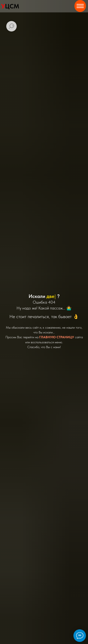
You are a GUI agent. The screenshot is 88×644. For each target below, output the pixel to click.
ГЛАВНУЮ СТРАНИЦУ (57, 337)
